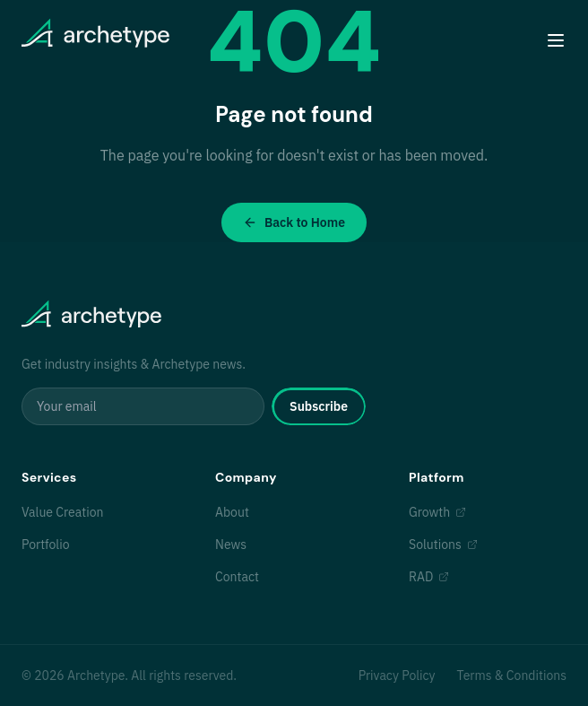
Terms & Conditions (512, 675)
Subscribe (319, 406)
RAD (429, 577)
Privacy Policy (397, 675)
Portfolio (45, 545)
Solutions (443, 545)
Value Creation (62, 512)
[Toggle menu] (556, 40)
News (231, 545)
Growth (437, 512)
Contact (237, 577)
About (232, 512)
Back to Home (294, 222)
